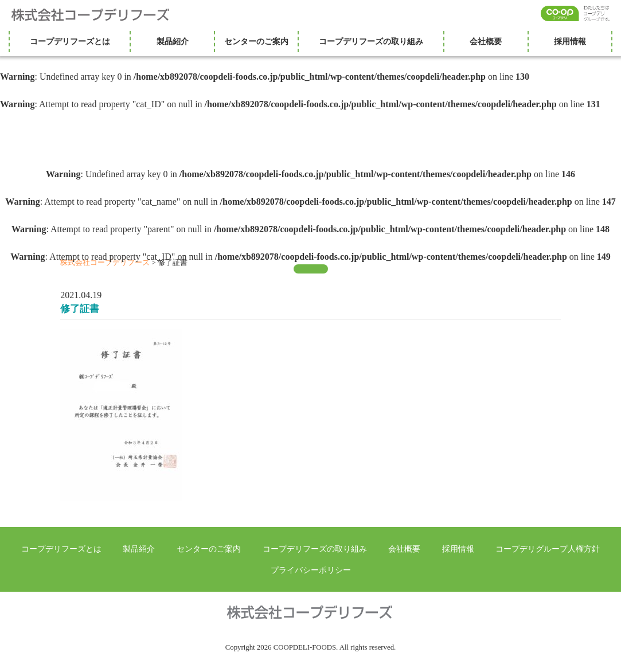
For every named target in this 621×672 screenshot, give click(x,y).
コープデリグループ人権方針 (548, 549)
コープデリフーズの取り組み (371, 41)
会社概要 (486, 41)
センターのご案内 (256, 41)
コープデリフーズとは (70, 41)
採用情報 (570, 41)
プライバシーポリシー (311, 570)
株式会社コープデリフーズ (97, 15)
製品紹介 (173, 41)
